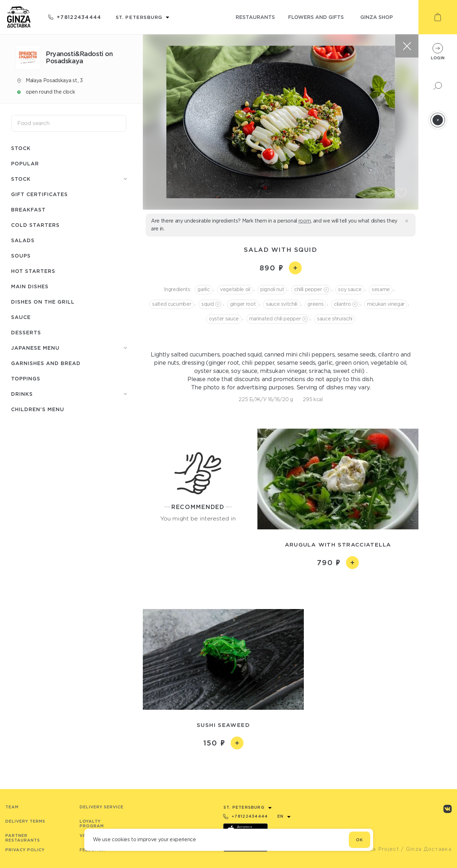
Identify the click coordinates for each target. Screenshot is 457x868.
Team (12, 807)
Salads (23, 240)
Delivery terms (25, 821)
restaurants (255, 17)
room (305, 221)
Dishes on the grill (43, 302)
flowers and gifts (316, 17)
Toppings (26, 378)
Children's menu (38, 409)
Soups (21, 256)
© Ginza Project (376, 849)
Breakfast (28, 209)
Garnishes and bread (46, 363)
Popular (25, 163)
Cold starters (35, 225)
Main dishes (30, 286)
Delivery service (102, 807)
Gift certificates (39, 194)
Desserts (26, 332)
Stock (21, 148)
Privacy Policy (25, 850)
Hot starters (33, 271)
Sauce (21, 317)
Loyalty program (92, 824)
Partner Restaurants (23, 838)
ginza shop (376, 17)
